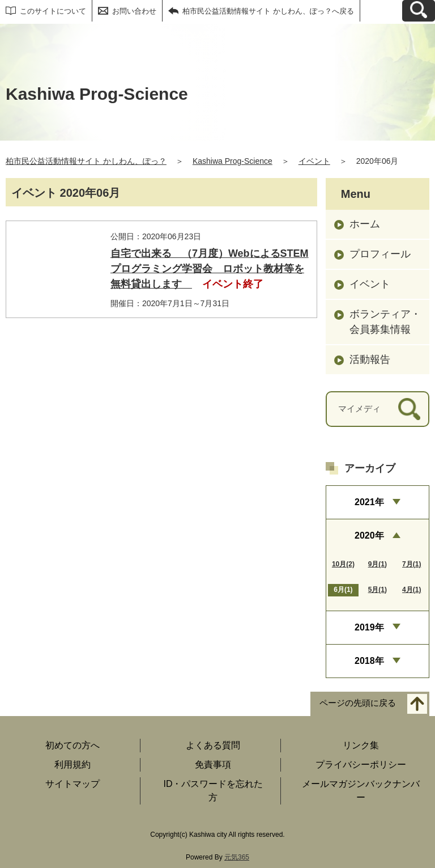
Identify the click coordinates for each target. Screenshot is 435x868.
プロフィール (380, 254)
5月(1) (378, 590)
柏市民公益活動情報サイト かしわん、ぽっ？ (86, 161)
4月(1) (411, 590)
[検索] (409, 409)
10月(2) (343, 564)
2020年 (369, 535)
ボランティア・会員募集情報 (385, 322)
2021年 (369, 502)
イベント (314, 161)
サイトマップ (72, 784)
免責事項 (213, 765)
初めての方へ (72, 745)
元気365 (237, 857)
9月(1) (378, 564)
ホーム (365, 224)
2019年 (369, 627)
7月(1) (411, 564)
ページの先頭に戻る (358, 703)
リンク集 (361, 745)
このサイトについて (53, 11)
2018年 (369, 661)
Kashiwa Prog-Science (233, 161)
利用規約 (72, 765)
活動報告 (370, 359)
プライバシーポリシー (361, 765)
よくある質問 (213, 745)
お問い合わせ (134, 11)
